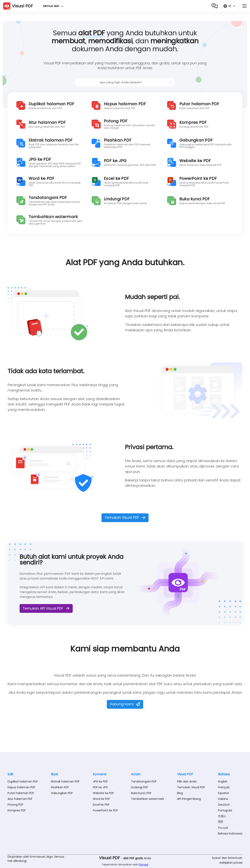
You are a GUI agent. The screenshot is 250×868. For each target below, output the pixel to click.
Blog (180, 793)
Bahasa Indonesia (230, 834)
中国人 (222, 816)
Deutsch (224, 805)
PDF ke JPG (100, 787)
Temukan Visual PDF (191, 787)
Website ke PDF (103, 793)
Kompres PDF (17, 810)
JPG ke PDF (100, 781)
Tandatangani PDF (144, 781)
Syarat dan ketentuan (227, 858)
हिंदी (220, 822)
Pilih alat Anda (187, 781)
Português (225, 810)
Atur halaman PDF (20, 799)
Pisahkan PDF (60, 787)
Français (224, 787)
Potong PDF (15, 805)
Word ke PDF (101, 799)
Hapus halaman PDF (21, 787)
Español (223, 793)
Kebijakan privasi (231, 863)
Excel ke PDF (101, 805)
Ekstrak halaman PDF (65, 781)
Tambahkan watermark (147, 799)
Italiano (223, 799)
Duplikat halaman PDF (23, 781)
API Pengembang (189, 799)
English (223, 781)
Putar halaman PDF (21, 793)
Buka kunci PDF (141, 793)
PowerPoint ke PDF (105, 810)
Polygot (144, 865)
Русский (223, 828)
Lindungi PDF (140, 787)
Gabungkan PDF (62, 793)
